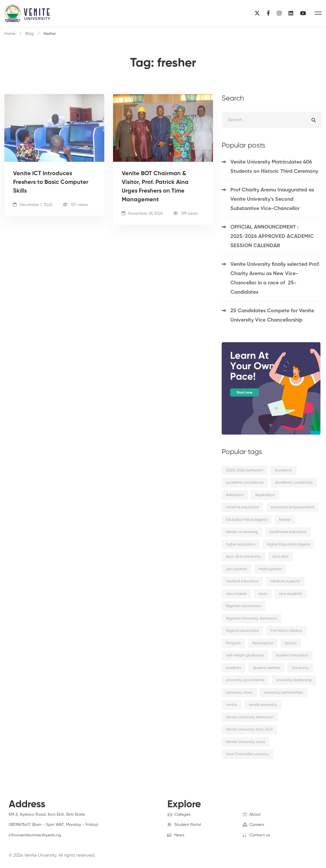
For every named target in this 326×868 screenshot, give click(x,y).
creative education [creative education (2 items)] (243, 507)
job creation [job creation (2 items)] (237, 569)
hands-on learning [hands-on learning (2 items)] (242, 532)
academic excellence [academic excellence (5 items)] (245, 483)
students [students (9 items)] (234, 668)
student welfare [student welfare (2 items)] (266, 668)
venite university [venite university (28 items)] (263, 705)
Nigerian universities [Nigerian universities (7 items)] (243, 606)
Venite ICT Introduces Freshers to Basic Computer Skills (51, 182)
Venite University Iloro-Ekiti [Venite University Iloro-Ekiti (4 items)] (249, 730)
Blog (29, 34)
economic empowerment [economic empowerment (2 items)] (293, 507)
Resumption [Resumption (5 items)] (263, 643)
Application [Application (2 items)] (265, 495)
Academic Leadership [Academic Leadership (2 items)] (294, 483)
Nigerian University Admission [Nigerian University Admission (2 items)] (251, 619)
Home (10, 34)
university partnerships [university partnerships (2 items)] (284, 693)
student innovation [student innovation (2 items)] (292, 656)
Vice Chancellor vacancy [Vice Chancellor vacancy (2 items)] (248, 754)
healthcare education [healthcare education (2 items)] (288, 532)
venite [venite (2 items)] (232, 705)
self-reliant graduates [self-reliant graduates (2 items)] (245, 656)
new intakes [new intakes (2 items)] (236, 594)
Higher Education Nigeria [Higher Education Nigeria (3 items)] (289, 545)
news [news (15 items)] (263, 594)
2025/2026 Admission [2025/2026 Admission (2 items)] (245, 470)
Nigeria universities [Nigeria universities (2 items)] (242, 631)
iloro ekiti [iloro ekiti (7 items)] (281, 557)
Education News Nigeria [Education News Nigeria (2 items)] (247, 520)
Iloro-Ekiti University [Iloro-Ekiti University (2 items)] (243, 557)
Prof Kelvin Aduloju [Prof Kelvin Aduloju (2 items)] (286, 631)
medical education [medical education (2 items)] (242, 581)
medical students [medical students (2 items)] (285, 581)
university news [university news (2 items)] (239, 693)
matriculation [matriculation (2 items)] (270, 569)
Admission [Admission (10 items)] (235, 495)
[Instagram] (279, 13)
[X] (257, 13)
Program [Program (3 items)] (233, 643)
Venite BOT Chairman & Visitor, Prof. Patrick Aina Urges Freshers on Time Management (155, 187)
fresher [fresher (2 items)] (285, 520)
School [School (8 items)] (291, 643)
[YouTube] (303, 13)
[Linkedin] (291, 13)
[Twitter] (18, 841)
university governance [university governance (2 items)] (245, 680)
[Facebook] (268, 13)
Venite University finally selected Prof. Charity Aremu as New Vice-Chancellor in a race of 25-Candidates (275, 278)
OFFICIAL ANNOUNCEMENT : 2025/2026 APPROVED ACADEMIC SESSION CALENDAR (272, 236)
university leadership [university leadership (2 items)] (294, 680)
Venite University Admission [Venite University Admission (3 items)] (250, 717)
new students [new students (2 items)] (291, 594)
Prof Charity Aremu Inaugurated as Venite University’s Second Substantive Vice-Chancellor (272, 199)
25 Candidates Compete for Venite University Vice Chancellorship (272, 315)
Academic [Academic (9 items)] (284, 470)
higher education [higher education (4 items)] (241, 545)
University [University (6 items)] (300, 668)
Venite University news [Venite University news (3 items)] (246, 742)
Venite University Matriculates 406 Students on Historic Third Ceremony (274, 167)
